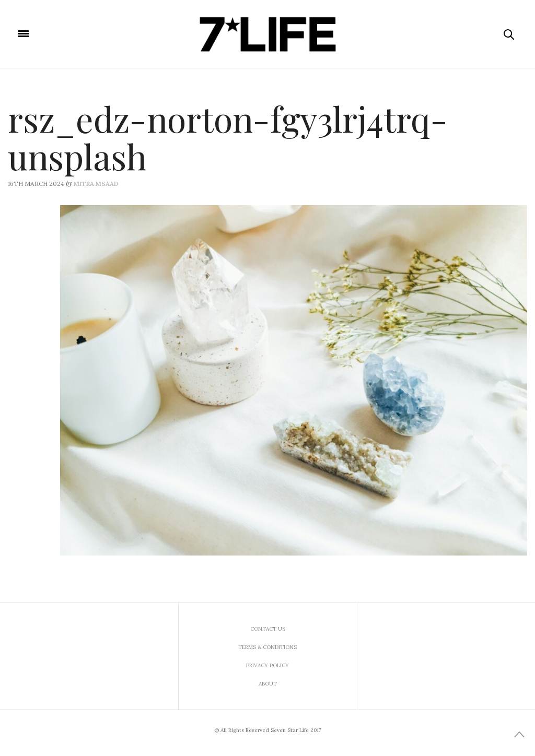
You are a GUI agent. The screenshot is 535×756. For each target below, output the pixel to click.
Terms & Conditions (267, 647)
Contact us (268, 629)
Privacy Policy (267, 665)
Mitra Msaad (96, 184)
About (268, 684)
